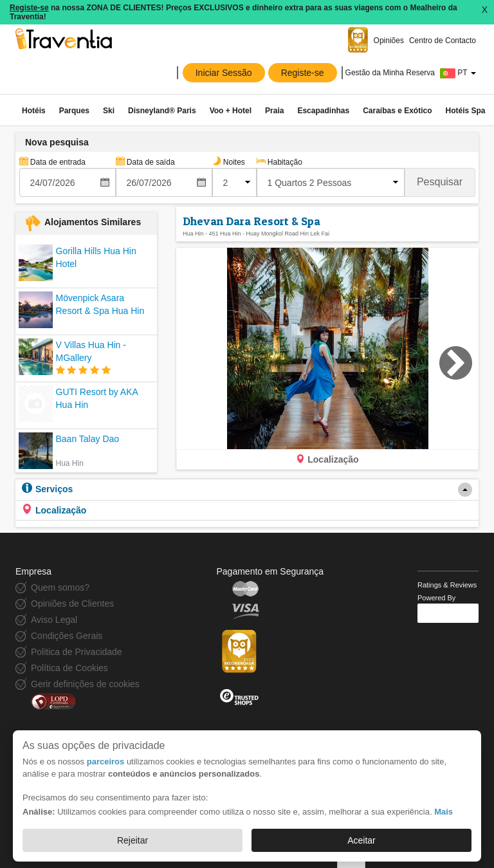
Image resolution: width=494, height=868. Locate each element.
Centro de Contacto (443, 41)
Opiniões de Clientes (72, 604)
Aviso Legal (54, 620)
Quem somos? (60, 587)
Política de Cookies (69, 668)
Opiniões (389, 41)
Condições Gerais (67, 636)
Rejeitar (133, 840)
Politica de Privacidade (77, 652)
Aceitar (361, 840)
